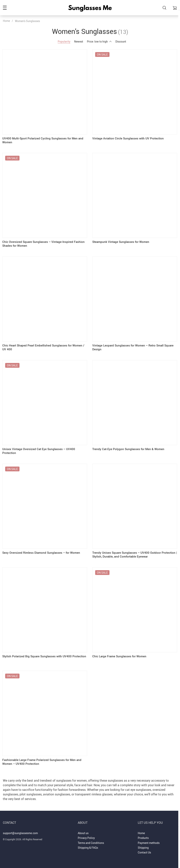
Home (6, 21)
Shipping (143, 842)
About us (83, 828)
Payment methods (149, 838)
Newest (79, 41)
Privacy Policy (86, 833)
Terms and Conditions (91, 838)
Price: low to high (99, 41)
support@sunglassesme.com (20, 828)
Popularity (64, 41)
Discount (121, 41)
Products (143, 833)
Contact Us (144, 847)
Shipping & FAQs (88, 842)
